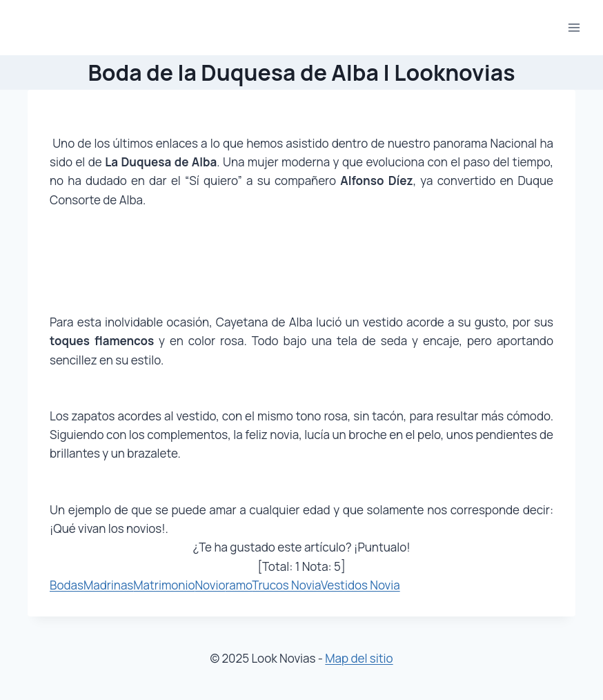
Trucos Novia (286, 585)
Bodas (67, 585)
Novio (210, 585)
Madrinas (108, 585)
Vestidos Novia (360, 585)
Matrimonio (164, 585)
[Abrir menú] (574, 27)
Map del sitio (359, 658)
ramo (239, 585)
